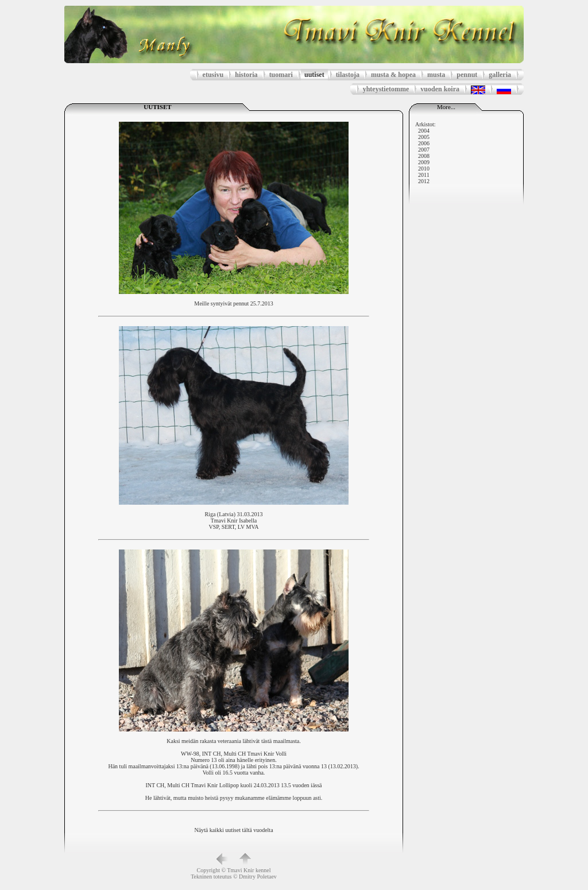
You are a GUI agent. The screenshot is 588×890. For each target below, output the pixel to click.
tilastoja (348, 75)
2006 (424, 143)
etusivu (213, 75)
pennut (467, 75)
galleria (500, 75)
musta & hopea (393, 75)
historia (246, 75)
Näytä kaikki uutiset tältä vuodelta (233, 830)
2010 (424, 169)
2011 (424, 175)
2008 (424, 156)
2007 (424, 150)
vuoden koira (440, 89)
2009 (424, 162)
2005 (424, 137)
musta (436, 75)
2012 (424, 181)
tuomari (281, 75)
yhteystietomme (386, 89)
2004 (424, 131)
